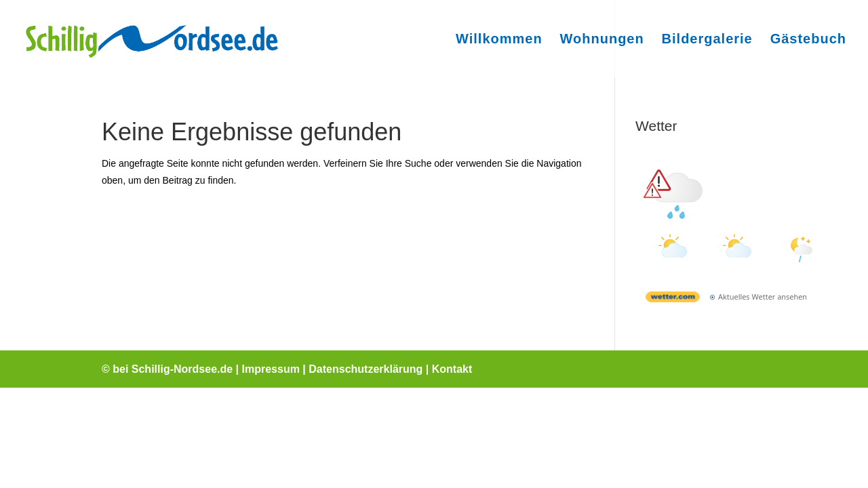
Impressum (271, 369)
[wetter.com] (673, 299)
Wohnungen (602, 40)
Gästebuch (808, 40)
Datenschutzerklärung (366, 369)
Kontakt (452, 369)
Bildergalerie (707, 40)
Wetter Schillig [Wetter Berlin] (737, 155)
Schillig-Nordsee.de (182, 369)
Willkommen (499, 40)
